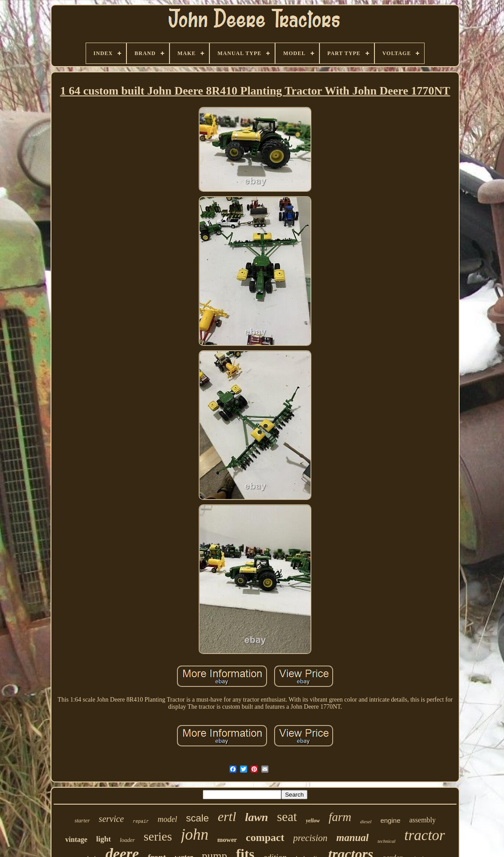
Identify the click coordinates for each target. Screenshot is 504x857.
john (195, 835)
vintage (76, 839)
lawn (256, 817)
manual (352, 838)
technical (386, 841)
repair (141, 822)
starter (82, 820)
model (167, 819)
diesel (366, 821)
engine (390, 820)
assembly (422, 820)
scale (197, 818)
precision (310, 838)
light (104, 839)
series (158, 836)
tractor (425, 835)
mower (227, 840)
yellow (313, 821)
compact (265, 837)
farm (340, 817)
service (112, 819)
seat (287, 817)
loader (127, 840)
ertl (227, 816)
